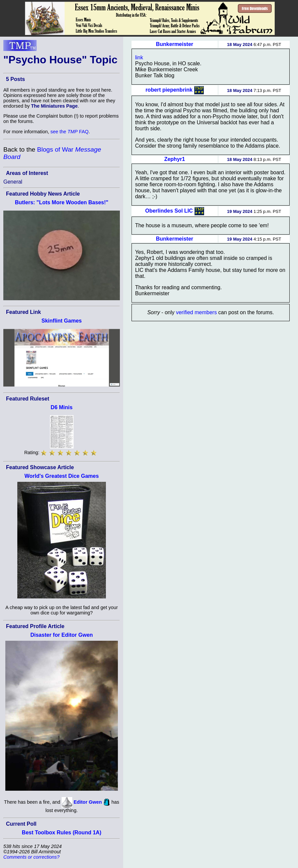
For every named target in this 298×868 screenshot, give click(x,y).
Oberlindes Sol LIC (169, 211)
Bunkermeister (174, 44)
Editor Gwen (88, 802)
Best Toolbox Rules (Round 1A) (62, 833)
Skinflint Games (62, 321)
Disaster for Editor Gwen (62, 635)
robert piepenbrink (169, 90)
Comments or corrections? (31, 857)
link (139, 57)
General (13, 182)
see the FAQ (70, 132)
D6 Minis (62, 407)
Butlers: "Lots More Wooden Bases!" (62, 202)
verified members (196, 312)
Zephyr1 (174, 159)
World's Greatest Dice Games (61, 476)
